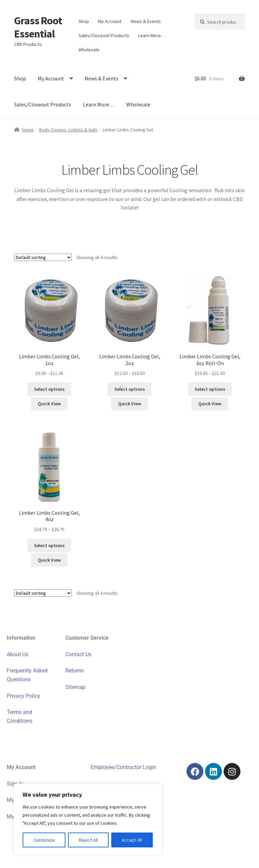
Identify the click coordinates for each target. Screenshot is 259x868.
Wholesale (89, 50)
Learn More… (152, 35)
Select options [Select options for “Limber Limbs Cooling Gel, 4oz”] (49, 545)
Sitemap (75, 687)
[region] (88, 819)
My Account (110, 21)
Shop (84, 21)
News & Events (146, 21)
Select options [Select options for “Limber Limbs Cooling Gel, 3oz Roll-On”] (210, 389)
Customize (44, 840)
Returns (75, 671)
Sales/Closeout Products (104, 35)
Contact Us (78, 654)
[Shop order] (43, 257)
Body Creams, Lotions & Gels (68, 130)
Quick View (49, 404)
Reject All (88, 840)
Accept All (132, 840)
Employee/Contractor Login (123, 767)
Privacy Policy (23, 696)
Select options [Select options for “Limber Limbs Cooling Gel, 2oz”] (130, 389)
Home (28, 130)
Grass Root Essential (38, 27)
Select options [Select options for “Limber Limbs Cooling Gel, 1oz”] (49, 389)
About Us (18, 654)
